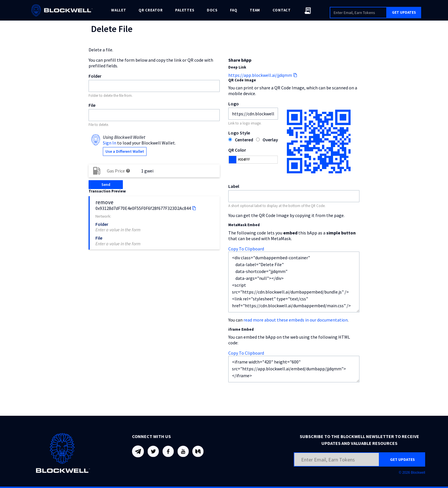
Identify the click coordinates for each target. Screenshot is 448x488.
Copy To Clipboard (246, 249)
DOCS (212, 10)
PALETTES (185, 10)
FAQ (234, 10)
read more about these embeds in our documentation (296, 320)
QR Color (237, 150)
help (128, 171)
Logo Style (239, 133)
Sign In (110, 143)
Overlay (270, 140)
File (92, 105)
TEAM (255, 10)
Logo (234, 104)
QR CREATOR (151, 10)
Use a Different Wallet (125, 151)
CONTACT (282, 10)
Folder (95, 76)
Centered (244, 140)
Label (234, 186)
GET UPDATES (404, 12)
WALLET (119, 10)
